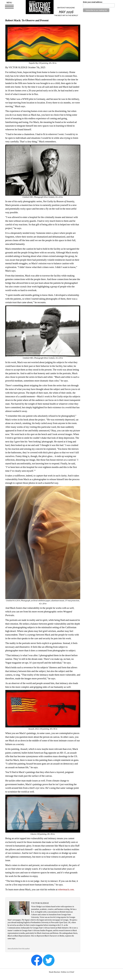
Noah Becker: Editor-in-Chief (62, 972)
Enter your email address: (93, 2)
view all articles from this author (19, 949)
